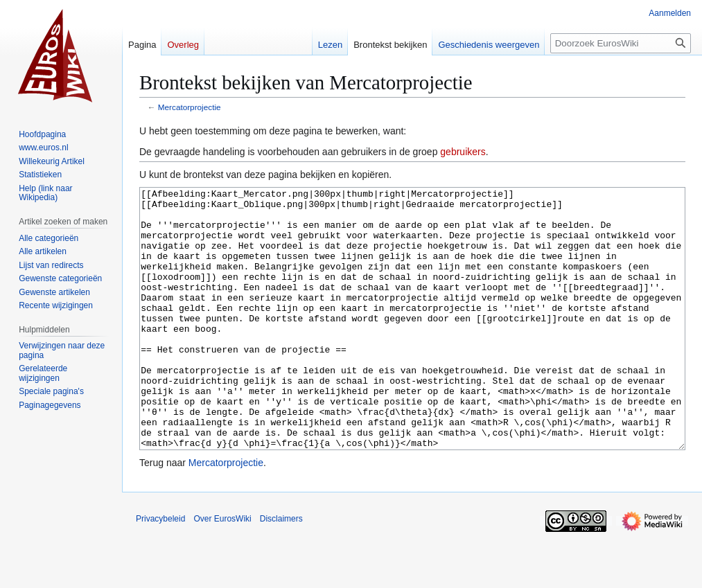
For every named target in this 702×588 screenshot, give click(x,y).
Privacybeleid (160, 571)
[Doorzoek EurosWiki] (621, 43)
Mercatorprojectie (190, 107)
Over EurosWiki (222, 571)
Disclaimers (281, 571)
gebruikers (463, 152)
